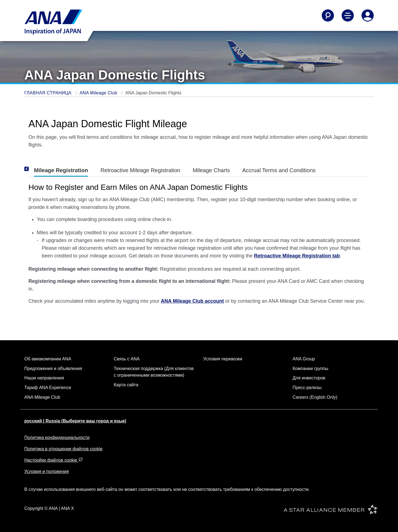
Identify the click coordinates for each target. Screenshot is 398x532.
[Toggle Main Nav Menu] (348, 15)
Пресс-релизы (307, 388)
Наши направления (44, 378)
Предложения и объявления (53, 369)
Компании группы (310, 369)
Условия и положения (47, 471)
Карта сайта (126, 385)
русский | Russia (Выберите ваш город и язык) (75, 421)
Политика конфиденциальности (57, 437)
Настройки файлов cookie (54, 460)
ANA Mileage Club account (192, 301)
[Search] (328, 15)
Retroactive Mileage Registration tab (297, 256)
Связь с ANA (127, 359)
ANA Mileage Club (99, 93)
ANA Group (304, 359)
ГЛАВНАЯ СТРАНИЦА (49, 93)
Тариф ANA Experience (48, 388)
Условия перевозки (223, 359)
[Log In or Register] (368, 15)
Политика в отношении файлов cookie (63, 449)
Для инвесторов (309, 378)
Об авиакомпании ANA (48, 359)
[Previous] (34, 169)
